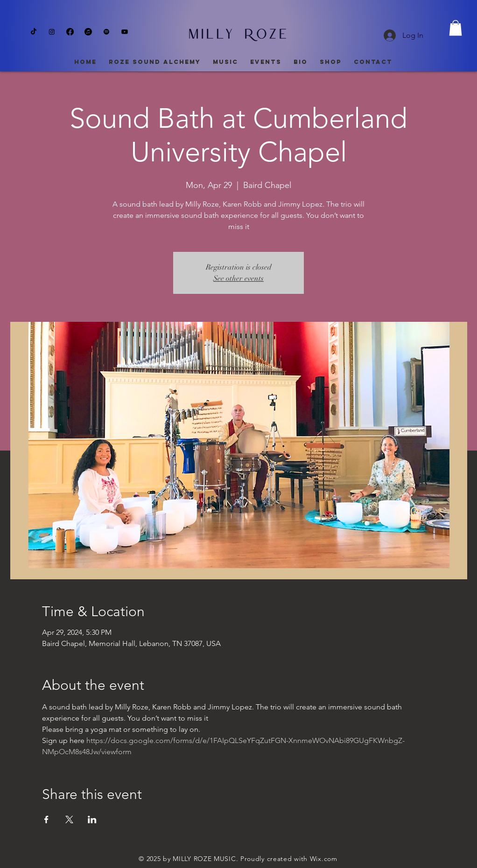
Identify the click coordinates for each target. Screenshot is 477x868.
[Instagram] (52, 32)
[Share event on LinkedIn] (92, 819)
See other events (238, 278)
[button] (456, 28)
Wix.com (324, 859)
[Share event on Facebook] (46, 819)
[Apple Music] (88, 32)
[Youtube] (125, 32)
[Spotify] (106, 32)
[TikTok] (34, 32)
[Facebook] (70, 32)
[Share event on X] (69, 819)
